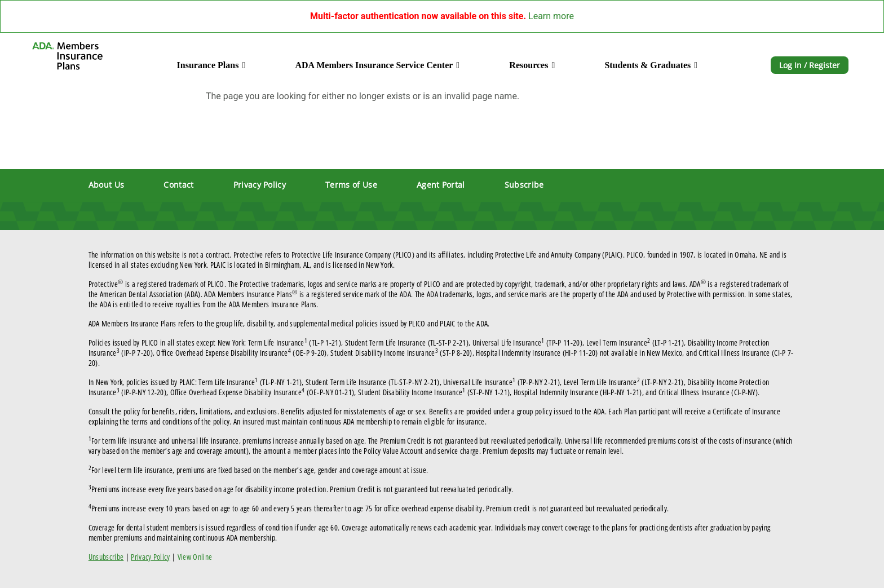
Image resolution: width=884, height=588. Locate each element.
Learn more (551, 16)
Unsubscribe (106, 557)
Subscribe (524, 185)
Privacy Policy (260, 185)
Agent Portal (441, 185)
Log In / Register (810, 65)
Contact (178, 185)
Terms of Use (351, 185)
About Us (107, 185)
